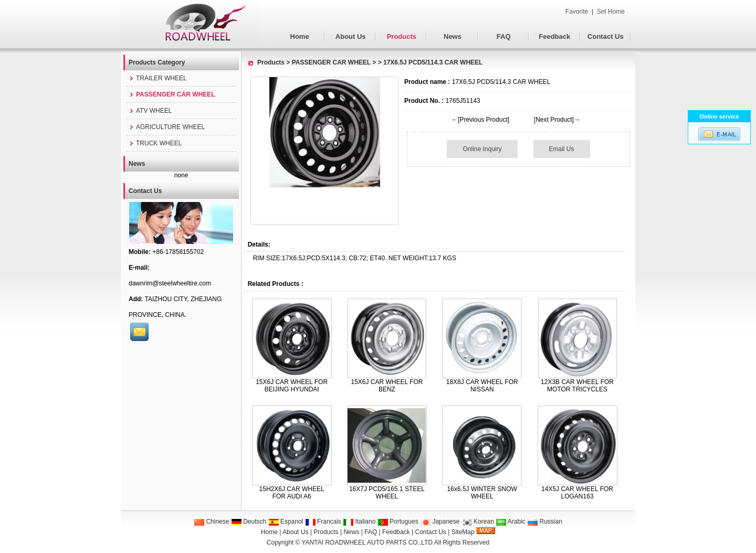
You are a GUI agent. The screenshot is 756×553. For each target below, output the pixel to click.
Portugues (398, 522)
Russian (545, 522)
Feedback (554, 36)
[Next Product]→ (557, 120)
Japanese (440, 522)
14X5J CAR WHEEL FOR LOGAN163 (577, 493)
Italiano (359, 522)
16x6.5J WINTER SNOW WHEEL (482, 493)
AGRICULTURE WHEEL (167, 127)
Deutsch (249, 522)
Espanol (286, 522)
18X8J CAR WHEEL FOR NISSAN (482, 386)
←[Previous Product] (480, 120)
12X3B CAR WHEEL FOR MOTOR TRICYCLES (577, 386)
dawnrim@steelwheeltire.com (170, 283)
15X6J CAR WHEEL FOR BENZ (387, 386)
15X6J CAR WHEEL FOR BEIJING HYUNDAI (292, 386)
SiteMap (463, 532)
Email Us (562, 149)
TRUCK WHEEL (155, 143)
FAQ (504, 36)
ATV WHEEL (150, 111)
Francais (323, 522)
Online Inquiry (482, 149)
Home (300, 36)
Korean (478, 522)
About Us (351, 36)
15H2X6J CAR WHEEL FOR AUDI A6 (292, 493)
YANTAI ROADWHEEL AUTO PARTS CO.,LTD (367, 543)
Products (402, 36)
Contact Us (606, 36)
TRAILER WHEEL (158, 78)
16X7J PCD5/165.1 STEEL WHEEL (387, 493)
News (453, 36)
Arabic (511, 522)
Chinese (211, 522)
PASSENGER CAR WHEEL (331, 62)
